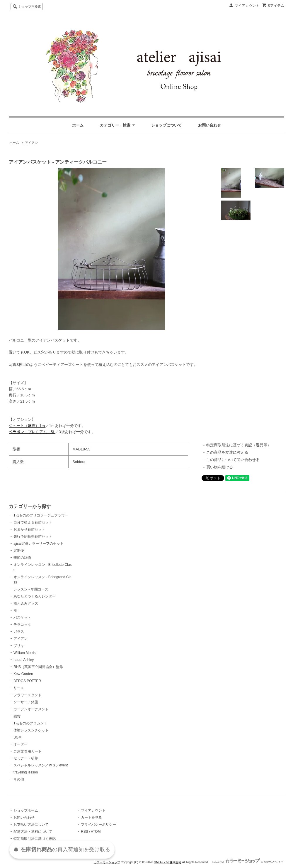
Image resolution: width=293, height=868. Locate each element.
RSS (85, 832)
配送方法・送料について (33, 832)
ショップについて (166, 125)
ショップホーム (26, 810)
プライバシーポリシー (98, 825)
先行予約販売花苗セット (33, 536)
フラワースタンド (28, 695)
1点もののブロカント (30, 723)
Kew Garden (23, 674)
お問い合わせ (209, 125)
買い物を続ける (220, 467)
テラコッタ (22, 625)
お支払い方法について (31, 825)
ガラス (19, 632)
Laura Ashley (24, 660)
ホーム (78, 125)
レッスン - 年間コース (31, 589)
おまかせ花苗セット (29, 529)
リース (19, 688)
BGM (17, 737)
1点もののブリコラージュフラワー (41, 515)
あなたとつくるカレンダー (35, 596)
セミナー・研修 (26, 758)
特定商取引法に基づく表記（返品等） (239, 445)
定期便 (19, 551)
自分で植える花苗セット (33, 522)
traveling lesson (26, 772)
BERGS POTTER (27, 681)
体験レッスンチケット (31, 730)
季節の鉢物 (22, 558)
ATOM (96, 832)
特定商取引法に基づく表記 (35, 839)
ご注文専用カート (28, 751)
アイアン (31, 143)
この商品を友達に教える (227, 452)
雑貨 (17, 716)
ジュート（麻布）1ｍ (27, 426)
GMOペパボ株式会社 (168, 862)
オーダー (21, 744)
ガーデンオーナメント (31, 709)
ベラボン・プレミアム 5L (32, 432)
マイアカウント (247, 6)
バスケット (22, 618)
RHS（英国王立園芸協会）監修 (38, 667)
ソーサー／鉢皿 (26, 702)
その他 (19, 779)
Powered (248, 862)
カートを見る (91, 817)
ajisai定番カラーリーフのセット (39, 544)
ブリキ (19, 646)
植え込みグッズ (26, 603)
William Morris (24, 653)
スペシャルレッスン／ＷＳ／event (41, 765)
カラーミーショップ (107, 862)
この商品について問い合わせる (233, 460)
